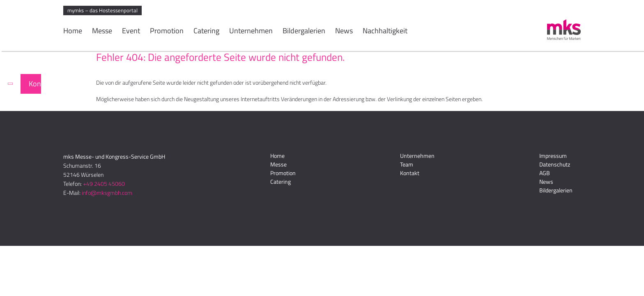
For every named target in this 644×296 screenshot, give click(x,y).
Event (131, 32)
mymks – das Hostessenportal (102, 10)
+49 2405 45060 (104, 184)
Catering (206, 32)
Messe (102, 32)
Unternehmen (251, 32)
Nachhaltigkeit (385, 32)
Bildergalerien (304, 32)
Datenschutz (555, 164)
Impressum (553, 156)
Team (407, 164)
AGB (545, 173)
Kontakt (35, 84)
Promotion (167, 32)
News (344, 32)
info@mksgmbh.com (107, 193)
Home (73, 32)
